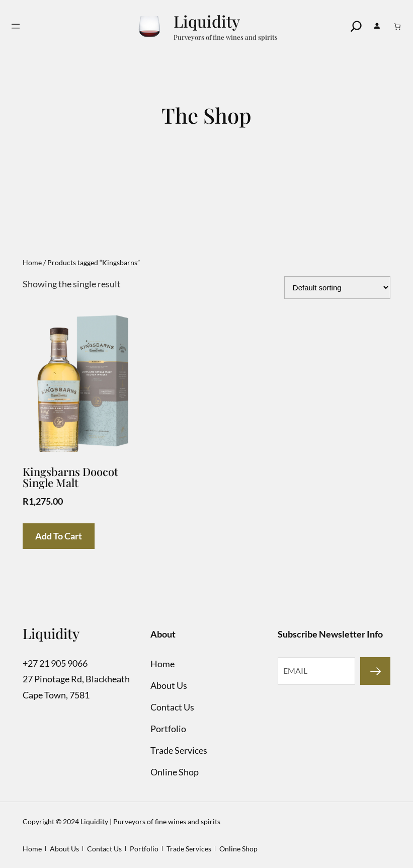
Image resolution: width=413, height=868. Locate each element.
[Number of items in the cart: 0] (398, 26)
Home (32, 262)
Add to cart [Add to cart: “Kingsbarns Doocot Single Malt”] (59, 536)
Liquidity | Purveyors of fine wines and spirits (150, 821)
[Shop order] (337, 288)
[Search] (356, 26)
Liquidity (207, 21)
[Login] (377, 26)
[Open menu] (16, 26)
